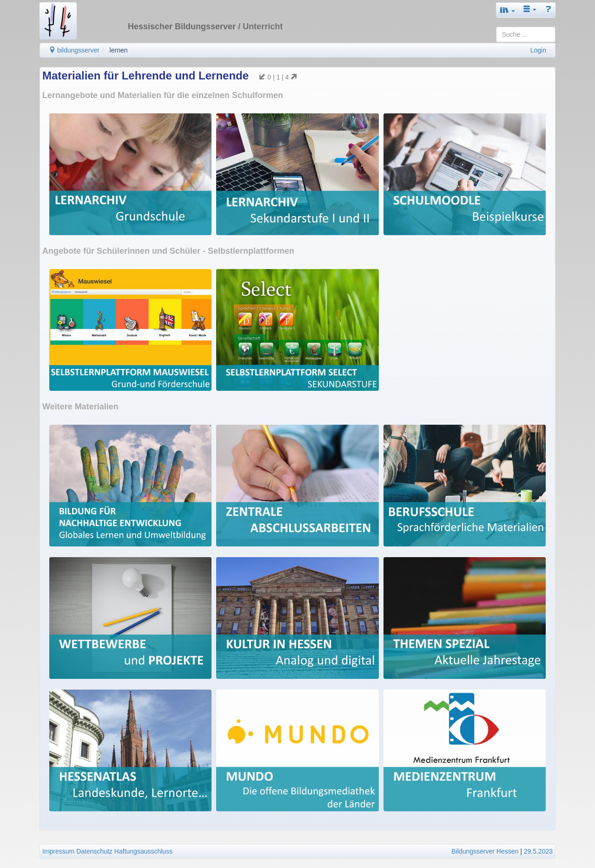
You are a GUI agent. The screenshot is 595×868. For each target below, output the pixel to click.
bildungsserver (74, 50)
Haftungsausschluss (143, 851)
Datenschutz (94, 851)
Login (538, 50)
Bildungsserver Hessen (485, 851)
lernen (119, 50)
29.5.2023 (538, 851)
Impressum (58, 851)
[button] (508, 10)
